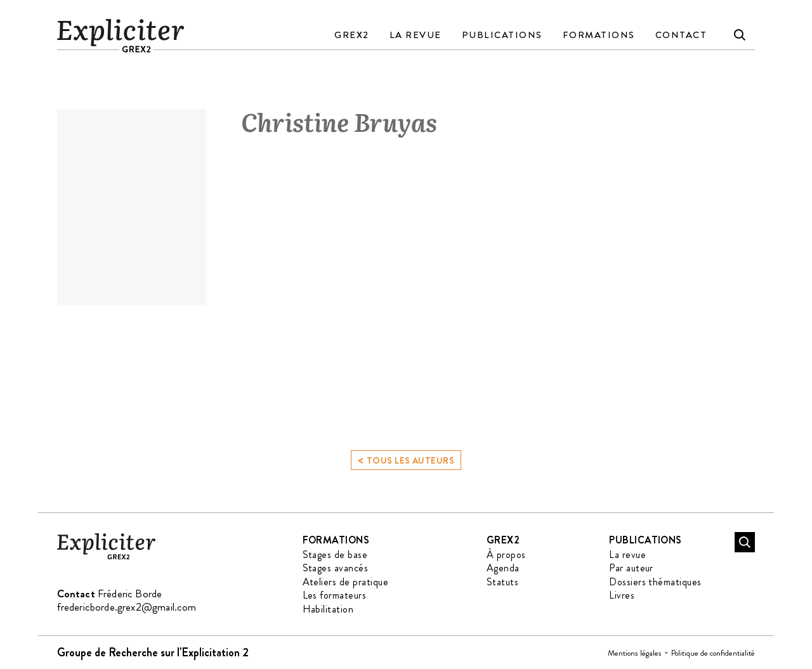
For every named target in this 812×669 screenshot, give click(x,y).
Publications (502, 35)
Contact (681, 35)
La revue (416, 35)
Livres (622, 595)
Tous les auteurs (406, 464)
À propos (506, 555)
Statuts (502, 582)
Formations (599, 35)
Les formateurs (335, 595)
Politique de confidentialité (713, 653)
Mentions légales (635, 653)
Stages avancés (336, 568)
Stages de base (335, 555)
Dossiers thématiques (655, 582)
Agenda (503, 568)
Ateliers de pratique (346, 582)
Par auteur (631, 568)
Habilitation (328, 609)
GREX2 (352, 35)
